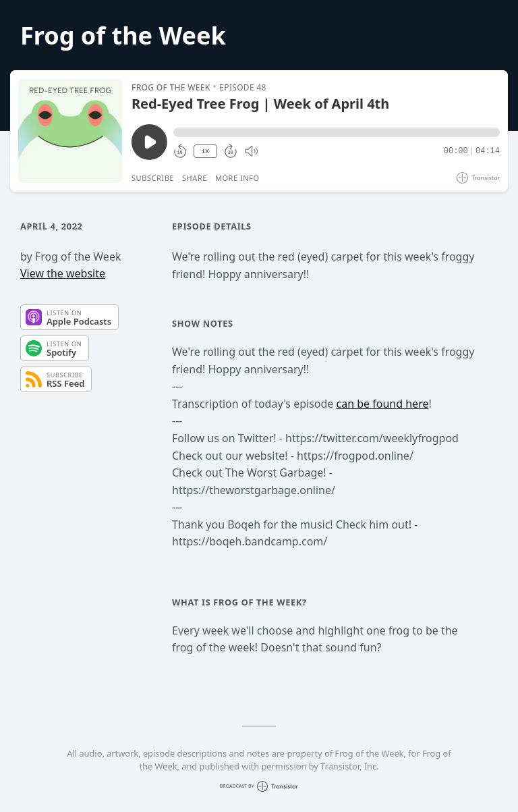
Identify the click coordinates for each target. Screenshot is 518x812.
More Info (237, 178)
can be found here (383, 404)
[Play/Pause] (70, 131)
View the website (63, 273)
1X (205, 152)
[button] (337, 132)
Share (195, 178)
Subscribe (153, 178)
